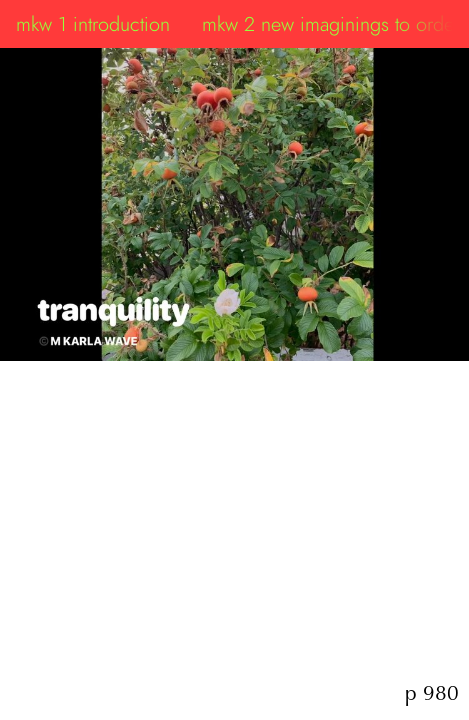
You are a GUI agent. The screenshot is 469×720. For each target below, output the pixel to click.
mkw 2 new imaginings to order (331, 24)
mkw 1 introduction (93, 24)
